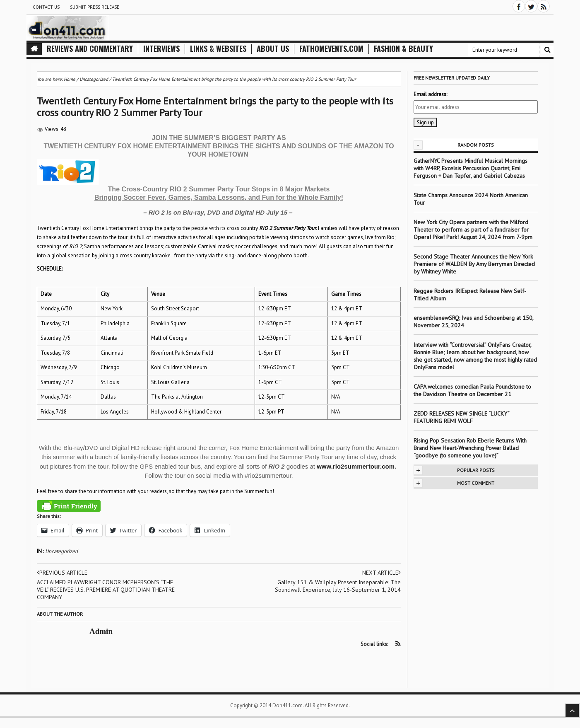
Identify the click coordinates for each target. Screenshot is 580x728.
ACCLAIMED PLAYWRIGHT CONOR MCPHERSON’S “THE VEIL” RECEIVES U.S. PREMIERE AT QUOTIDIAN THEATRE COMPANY (106, 590)
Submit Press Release (95, 7)
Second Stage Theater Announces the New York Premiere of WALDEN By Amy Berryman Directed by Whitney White (474, 264)
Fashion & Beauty (403, 49)
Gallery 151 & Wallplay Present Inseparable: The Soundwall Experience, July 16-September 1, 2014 (338, 586)
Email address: (430, 94)
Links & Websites (218, 49)
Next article (381, 573)
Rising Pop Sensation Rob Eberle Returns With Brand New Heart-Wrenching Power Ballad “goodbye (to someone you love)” (470, 448)
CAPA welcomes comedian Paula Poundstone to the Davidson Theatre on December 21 (472, 390)
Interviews (161, 49)
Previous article (62, 573)
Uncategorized (61, 551)
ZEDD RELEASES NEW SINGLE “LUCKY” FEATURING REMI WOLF (461, 417)
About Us (273, 49)
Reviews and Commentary (90, 49)
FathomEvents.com (331, 49)
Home (70, 79)
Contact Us (46, 7)
